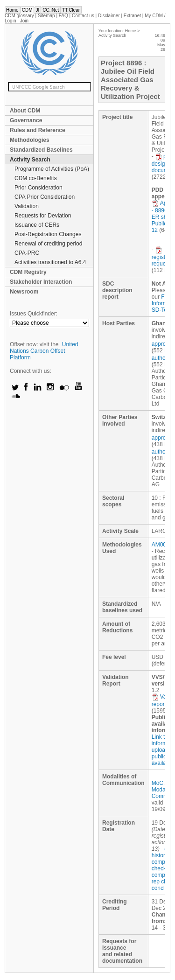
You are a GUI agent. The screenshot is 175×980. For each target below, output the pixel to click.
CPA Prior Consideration (45, 197)
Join (24, 21)
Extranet (132, 16)
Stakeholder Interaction (41, 282)
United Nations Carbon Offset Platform (44, 351)
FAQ (63, 16)
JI (37, 10)
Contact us (83, 16)
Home (12, 10)
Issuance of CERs (37, 225)
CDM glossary (19, 16)
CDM (27, 10)
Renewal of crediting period (48, 244)
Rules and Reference (38, 130)
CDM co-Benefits (36, 178)
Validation (27, 206)
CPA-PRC (27, 253)
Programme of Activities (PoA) (52, 169)
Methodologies (30, 140)
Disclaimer (109, 16)
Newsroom (24, 292)
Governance (26, 120)
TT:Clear (71, 10)
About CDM (25, 111)
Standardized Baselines (41, 150)
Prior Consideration (38, 188)
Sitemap (46, 16)
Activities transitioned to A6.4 (50, 262)
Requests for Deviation (43, 216)
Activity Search (30, 160)
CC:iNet (51, 10)
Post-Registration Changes (48, 234)
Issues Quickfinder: (34, 314)
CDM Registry (28, 272)
